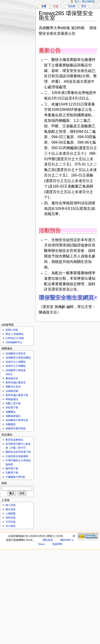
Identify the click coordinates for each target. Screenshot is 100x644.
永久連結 (11, 526)
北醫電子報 (12, 473)
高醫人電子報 (13, 403)
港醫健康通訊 (13, 416)
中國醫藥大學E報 (15, 477)
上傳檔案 (11, 513)
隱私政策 (48, 540)
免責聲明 (57, 544)
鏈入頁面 (11, 505)
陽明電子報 (12, 468)
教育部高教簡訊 (14, 440)
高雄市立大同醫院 (16, 366)
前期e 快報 (12, 330)
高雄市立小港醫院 (16, 362)
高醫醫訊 (11, 412)
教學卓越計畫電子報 (17, 395)
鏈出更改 (11, 509)
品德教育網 (12, 391)
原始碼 (72, 6)
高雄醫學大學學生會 (17, 420)
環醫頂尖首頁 (13, 387)
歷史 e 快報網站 (16, 334)
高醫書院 (11, 424)
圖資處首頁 (12, 378)
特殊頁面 (11, 518)
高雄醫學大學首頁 (16, 353)
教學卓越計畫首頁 (16, 382)
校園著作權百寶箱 (16, 428)
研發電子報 (12, 407)
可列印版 (11, 522)
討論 (56, 6)
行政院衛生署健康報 (17, 456)
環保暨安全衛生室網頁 (66, 298)
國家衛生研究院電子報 (18, 452)
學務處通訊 (12, 399)
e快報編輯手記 (14, 342)
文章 (44, 6)
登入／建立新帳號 (85, 1)
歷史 (84, 6)
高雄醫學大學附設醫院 (18, 358)
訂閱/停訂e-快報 (15, 338)
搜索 (4, 483)
